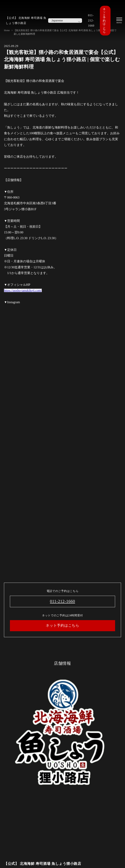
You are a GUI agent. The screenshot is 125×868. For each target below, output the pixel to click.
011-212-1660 (91, 20)
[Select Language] (65, 21)
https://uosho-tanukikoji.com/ (23, 290)
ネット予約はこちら (104, 21)
